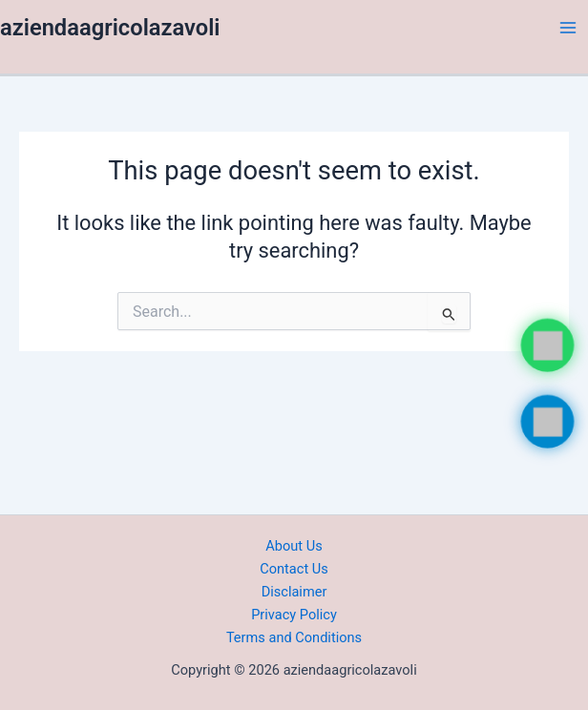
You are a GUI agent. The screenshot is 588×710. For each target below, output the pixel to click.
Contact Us (294, 569)
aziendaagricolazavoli (110, 28)
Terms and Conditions (294, 637)
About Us (294, 546)
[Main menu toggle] (568, 28)
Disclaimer (294, 592)
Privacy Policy (294, 615)
